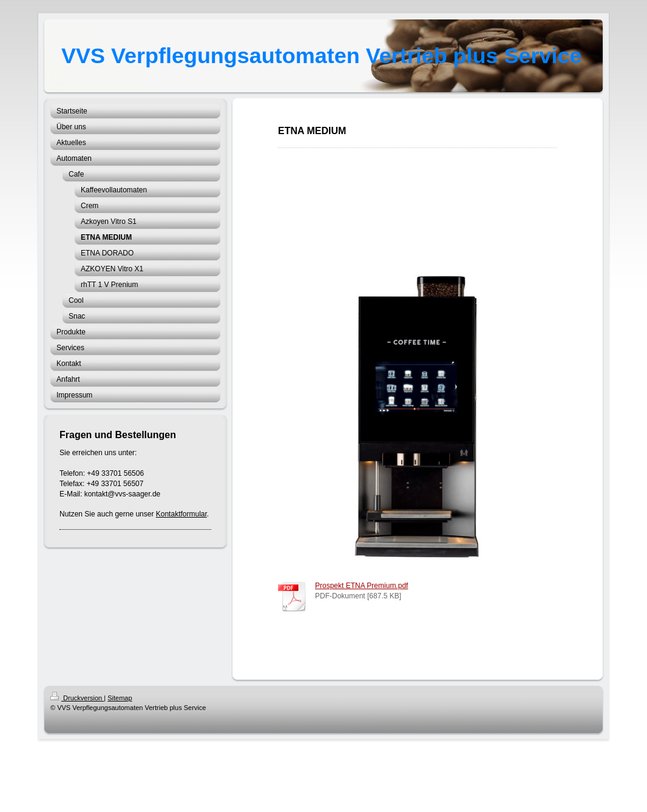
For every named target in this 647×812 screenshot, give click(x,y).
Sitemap (120, 698)
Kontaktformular (181, 514)
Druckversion (77, 698)
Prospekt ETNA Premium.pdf (361, 586)
